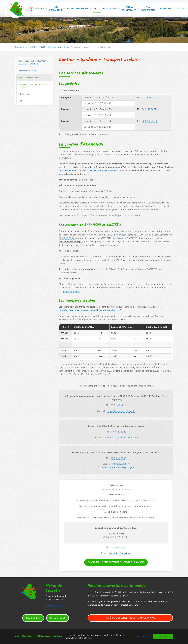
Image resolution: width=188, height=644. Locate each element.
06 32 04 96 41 (66, 171)
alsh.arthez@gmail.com (120, 553)
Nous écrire (33, 618)
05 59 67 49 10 (118, 405)
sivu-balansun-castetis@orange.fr (118, 467)
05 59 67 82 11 (118, 432)
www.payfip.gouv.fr (71, 291)
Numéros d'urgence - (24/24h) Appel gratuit (130, 618)
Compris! (163, 637)
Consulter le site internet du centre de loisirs (116, 562)
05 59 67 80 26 (150, 121)
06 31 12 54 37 (149, 109)
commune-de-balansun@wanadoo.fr (121, 438)
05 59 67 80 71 (118, 458)
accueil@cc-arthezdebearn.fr (121, 411)
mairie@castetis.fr (121, 464)
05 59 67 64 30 (150, 97)
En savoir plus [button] (144, 637)
